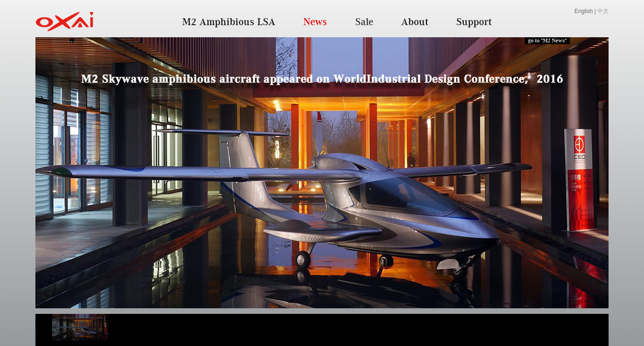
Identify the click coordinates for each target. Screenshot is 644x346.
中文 (603, 11)
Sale (364, 21)
